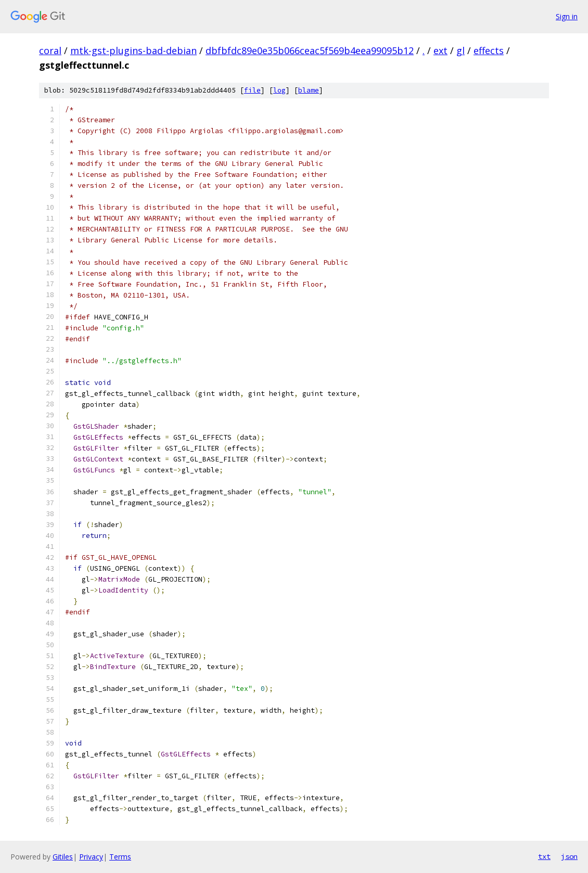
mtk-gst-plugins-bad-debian (133, 50)
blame (309, 90)
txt (544, 856)
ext (440, 50)
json (569, 856)
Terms (120, 857)
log (279, 90)
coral (50, 50)
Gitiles (63, 857)
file (252, 90)
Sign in (567, 16)
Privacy (91, 857)
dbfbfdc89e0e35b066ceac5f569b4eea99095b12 (310, 50)
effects (489, 50)
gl (461, 50)
